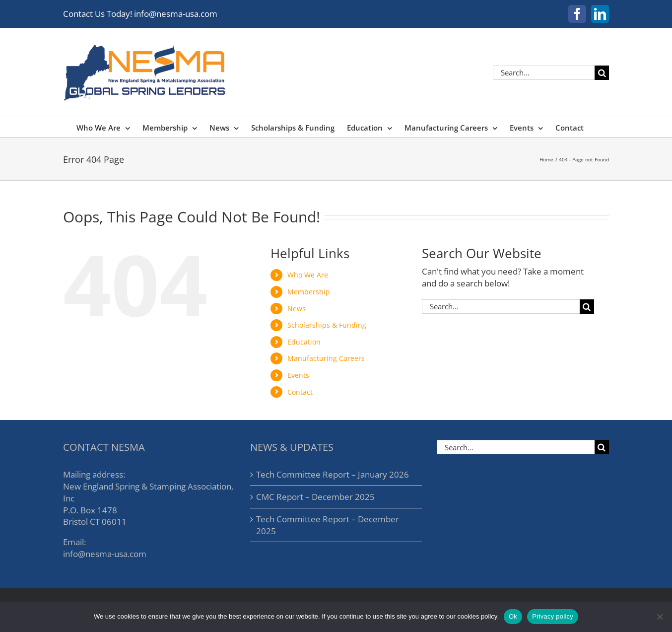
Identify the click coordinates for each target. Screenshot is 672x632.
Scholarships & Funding (327, 325)
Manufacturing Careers (326, 358)
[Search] (602, 73)
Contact (300, 392)
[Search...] (544, 73)
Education (304, 342)
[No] (660, 617)
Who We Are (308, 275)
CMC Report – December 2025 (315, 497)
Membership (309, 292)
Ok (513, 616)
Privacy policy (553, 616)
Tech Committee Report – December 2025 (328, 525)
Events (298, 375)
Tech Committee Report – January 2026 (333, 474)
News (297, 309)
